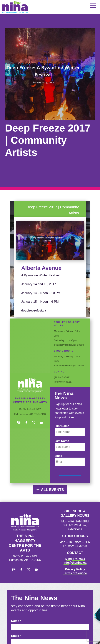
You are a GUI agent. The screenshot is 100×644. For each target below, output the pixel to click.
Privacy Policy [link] (75, 569)
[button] (93, 6)
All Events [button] (52, 490)
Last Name (62, 441)
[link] (15, 7)
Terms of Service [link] (75, 573)
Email (58, 456)
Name (16, 621)
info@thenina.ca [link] (75, 563)
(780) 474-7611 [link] (75, 559)
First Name (62, 426)
